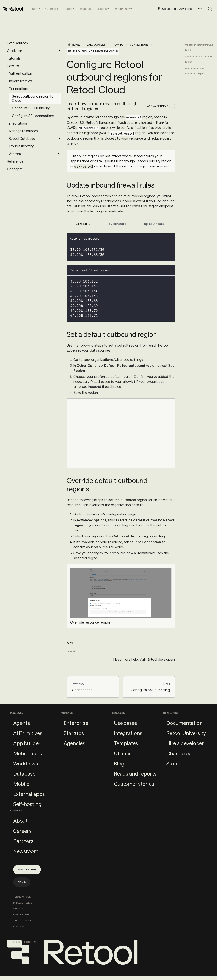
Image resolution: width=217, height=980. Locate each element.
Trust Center (22, 920)
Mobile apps (28, 753)
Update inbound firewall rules (199, 47)
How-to (13, 66)
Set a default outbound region (198, 59)
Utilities (123, 753)
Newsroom (26, 851)
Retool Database (22, 138)
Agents (22, 723)
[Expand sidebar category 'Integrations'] (59, 123)
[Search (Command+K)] (210, 9)
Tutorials (14, 58)
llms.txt (19, 926)
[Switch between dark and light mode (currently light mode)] (200, 9)
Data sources (17, 43)
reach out (137, 525)
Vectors (15, 154)
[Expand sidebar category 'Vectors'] (59, 154)
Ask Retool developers (158, 659)
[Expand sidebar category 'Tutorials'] (59, 58)
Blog (119, 763)
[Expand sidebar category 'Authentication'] (59, 73)
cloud (72, 651)
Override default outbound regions (195, 71)
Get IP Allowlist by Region (139, 206)
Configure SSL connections (33, 116)
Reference (15, 161)
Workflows (26, 763)
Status (174, 763)
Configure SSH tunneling (31, 108)
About (20, 821)
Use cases (125, 723)
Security (19, 909)
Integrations (18, 123)
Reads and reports (135, 774)
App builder (27, 743)
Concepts (15, 169)
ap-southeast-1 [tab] (155, 224)
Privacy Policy (23, 903)
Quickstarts (16, 51)
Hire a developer (185, 743)
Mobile (21, 784)
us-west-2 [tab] (83, 224)
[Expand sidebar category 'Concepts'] (59, 169)
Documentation (185, 723)
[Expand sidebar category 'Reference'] (59, 161)
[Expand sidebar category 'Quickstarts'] (59, 51)
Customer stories (134, 784)
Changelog (179, 753)
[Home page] (74, 45)
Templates (126, 743)
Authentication (20, 73)
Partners (23, 841)
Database (24, 774)
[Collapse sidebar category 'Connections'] (59, 89)
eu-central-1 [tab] (117, 224)
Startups (74, 733)
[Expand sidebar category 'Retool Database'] (59, 139)
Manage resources (23, 131)
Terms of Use (22, 897)
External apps (29, 794)
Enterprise (76, 723)
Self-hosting (27, 804)
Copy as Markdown (158, 106)
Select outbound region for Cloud (33, 98)
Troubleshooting (22, 146)
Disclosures (21, 915)
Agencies (74, 743)
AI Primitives (28, 733)
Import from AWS (22, 81)
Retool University (186, 733)
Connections (19, 89)
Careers (22, 831)
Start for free (27, 870)
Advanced (121, 360)
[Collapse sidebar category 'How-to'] (59, 66)
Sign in (22, 882)
